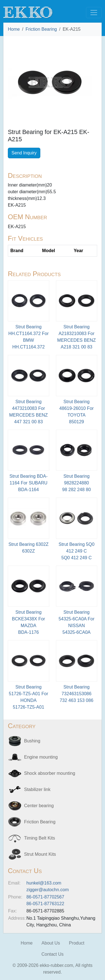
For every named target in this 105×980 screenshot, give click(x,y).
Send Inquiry (24, 153)
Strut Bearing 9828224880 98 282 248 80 (76, 483)
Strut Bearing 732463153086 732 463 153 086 (76, 694)
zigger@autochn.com (47, 890)
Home (14, 29)
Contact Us (53, 954)
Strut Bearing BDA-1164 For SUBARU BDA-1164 (29, 483)
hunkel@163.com (44, 883)
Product (77, 943)
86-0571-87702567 (45, 897)
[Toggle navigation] (94, 13)
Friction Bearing (41, 29)
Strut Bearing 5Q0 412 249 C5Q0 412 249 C (76, 551)
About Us (51, 943)
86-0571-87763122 (45, 904)
